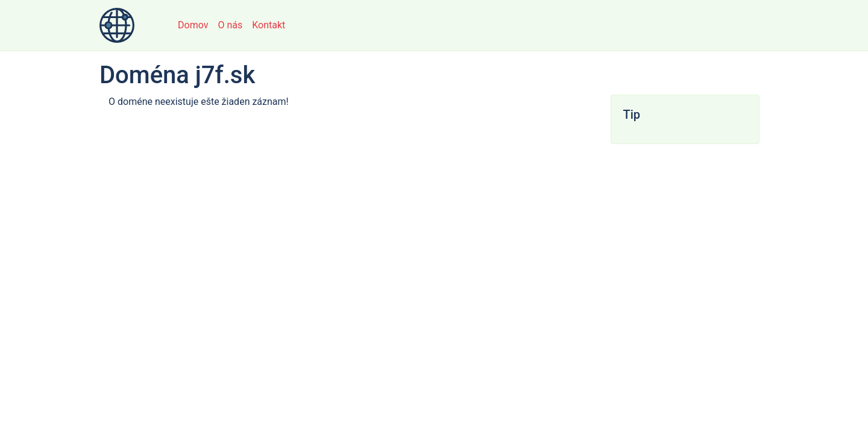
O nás (230, 25)
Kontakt (269, 25)
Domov (193, 25)
